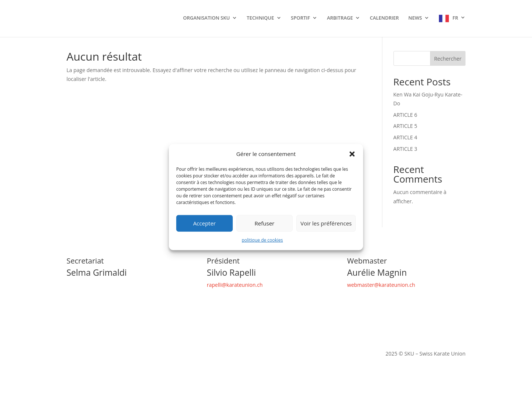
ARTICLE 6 (405, 115)
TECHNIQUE (260, 18)
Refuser (265, 223)
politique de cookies (262, 240)
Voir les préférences (326, 223)
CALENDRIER (384, 18)
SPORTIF (300, 18)
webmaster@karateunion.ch (381, 285)
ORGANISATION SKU (206, 18)
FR (455, 18)
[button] (352, 154)
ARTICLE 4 (405, 137)
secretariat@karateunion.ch (100, 285)
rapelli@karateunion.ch (235, 285)
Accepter (204, 223)
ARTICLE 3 (405, 149)
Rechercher (448, 59)
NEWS (415, 18)
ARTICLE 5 (405, 126)
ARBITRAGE (340, 18)
